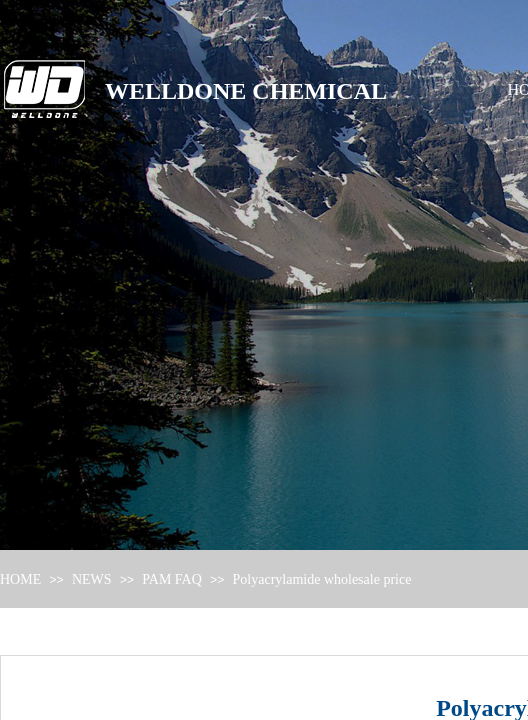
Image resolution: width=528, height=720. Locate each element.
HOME (20, 579)
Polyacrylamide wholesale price (322, 579)
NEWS (92, 579)
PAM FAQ (172, 579)
